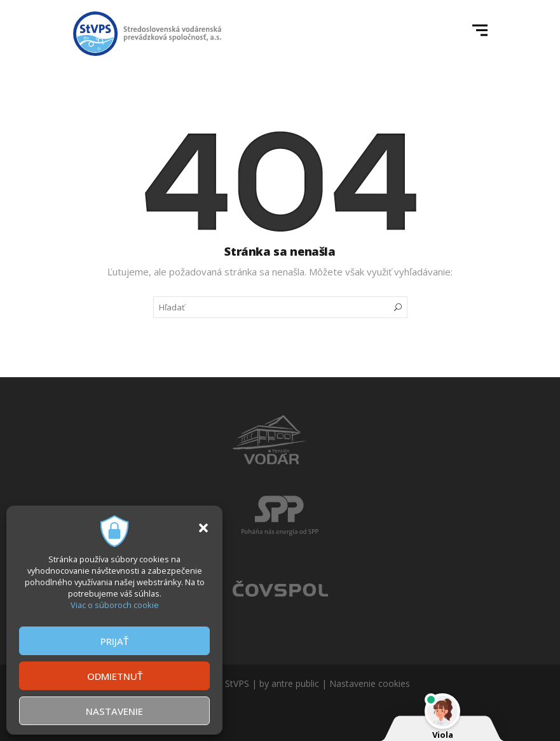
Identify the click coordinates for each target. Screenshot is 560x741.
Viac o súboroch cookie (115, 605)
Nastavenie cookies (370, 683)
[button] (203, 528)
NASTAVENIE (114, 711)
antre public (295, 683)
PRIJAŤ (114, 641)
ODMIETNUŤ (115, 676)
